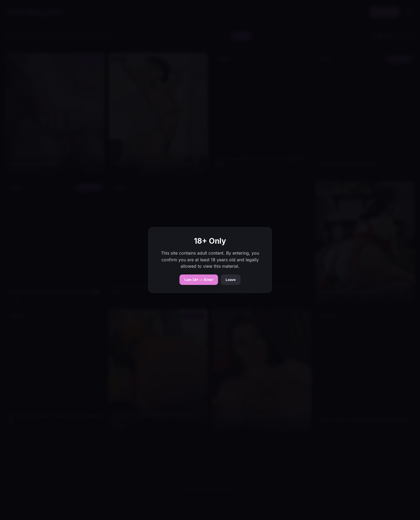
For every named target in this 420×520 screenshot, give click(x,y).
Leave (231, 280)
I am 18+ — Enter (199, 280)
